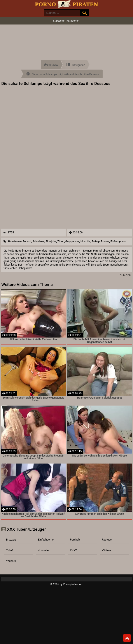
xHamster (44, 550)
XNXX (73, 550)
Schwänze (38, 241)
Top (127, 638)
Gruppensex (72, 241)
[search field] (62, 13)
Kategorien (73, 21)
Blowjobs (51, 241)
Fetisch (27, 241)
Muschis (85, 241)
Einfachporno (118, 241)
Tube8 (10, 550)
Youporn (11, 561)
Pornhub (75, 540)
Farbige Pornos (100, 241)
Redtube (107, 540)
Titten (61, 241)
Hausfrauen (15, 241)
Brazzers (11, 540)
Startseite (59, 21)
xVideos (107, 550)
